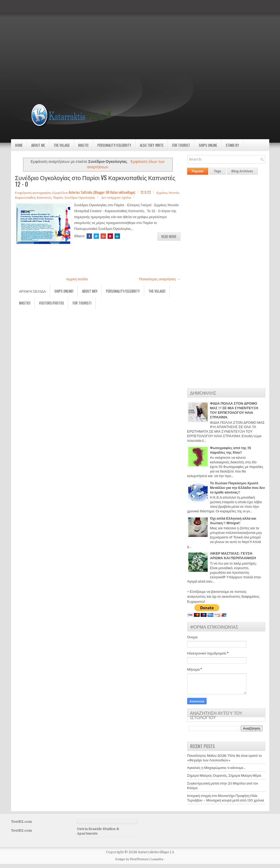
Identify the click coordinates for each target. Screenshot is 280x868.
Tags (217, 171)
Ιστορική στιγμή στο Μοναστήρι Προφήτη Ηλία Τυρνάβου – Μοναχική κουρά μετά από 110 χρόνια (226, 798)
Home (19, 145)
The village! (157, 291)
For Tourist (181, 145)
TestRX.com (21, 822)
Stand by (232, 145)
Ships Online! (64, 291)
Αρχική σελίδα (77, 279)
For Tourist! (82, 303)
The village (62, 145)
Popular (198, 171)
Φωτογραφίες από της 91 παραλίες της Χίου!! (231, 450)
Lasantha (157, 859)
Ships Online (208, 145)
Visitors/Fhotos (52, 303)
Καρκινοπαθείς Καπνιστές (33, 197)
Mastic (84, 145)
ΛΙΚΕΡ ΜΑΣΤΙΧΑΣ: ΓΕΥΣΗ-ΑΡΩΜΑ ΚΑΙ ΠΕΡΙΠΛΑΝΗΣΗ (233, 556)
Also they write (152, 145)
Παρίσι (58, 197)
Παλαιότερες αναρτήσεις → (160, 279)
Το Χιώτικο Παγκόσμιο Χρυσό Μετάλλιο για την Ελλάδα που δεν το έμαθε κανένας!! (238, 488)
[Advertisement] (140, 38)
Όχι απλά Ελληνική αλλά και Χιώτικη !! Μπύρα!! (233, 521)
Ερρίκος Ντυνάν (168, 192)
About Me (38, 145)
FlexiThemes (139, 859)
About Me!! (90, 291)
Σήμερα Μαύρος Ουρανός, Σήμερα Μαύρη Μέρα (224, 776)
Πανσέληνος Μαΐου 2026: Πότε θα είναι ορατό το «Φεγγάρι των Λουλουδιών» (225, 758)
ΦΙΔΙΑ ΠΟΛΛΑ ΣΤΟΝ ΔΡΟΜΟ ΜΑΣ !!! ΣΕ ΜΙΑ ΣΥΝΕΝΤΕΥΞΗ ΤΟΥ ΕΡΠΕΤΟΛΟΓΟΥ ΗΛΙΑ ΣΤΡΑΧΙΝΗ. (234, 410)
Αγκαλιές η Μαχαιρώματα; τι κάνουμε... (217, 768)
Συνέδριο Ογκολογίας (80, 197)
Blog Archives (242, 171)
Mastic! (25, 303)
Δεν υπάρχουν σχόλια (116, 197)
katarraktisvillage (154, 852)
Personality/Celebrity (114, 145)
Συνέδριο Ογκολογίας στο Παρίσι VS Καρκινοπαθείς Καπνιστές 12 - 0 (95, 181)
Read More (169, 236)
